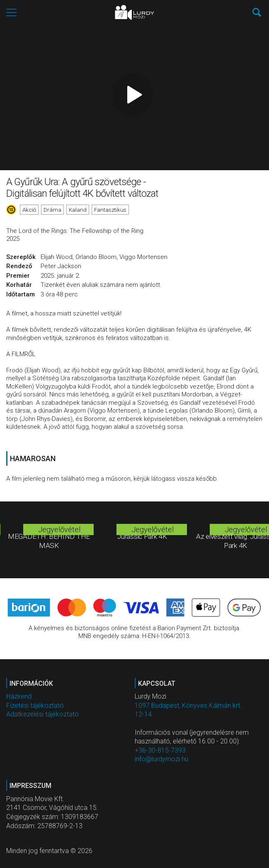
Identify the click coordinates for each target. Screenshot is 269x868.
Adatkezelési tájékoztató (42, 714)
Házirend (19, 696)
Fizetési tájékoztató (35, 705)
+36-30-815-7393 (160, 750)
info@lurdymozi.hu (161, 759)
